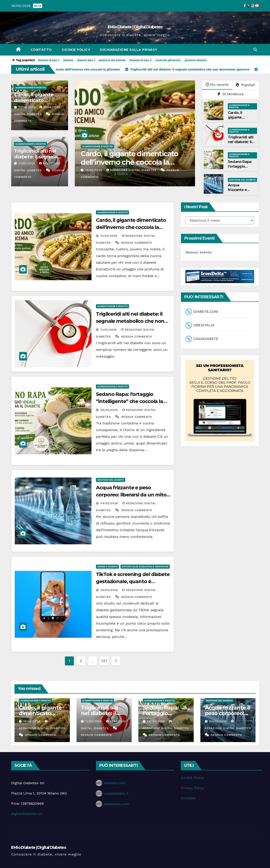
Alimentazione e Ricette (31, 87)
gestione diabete (196, 60)
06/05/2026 (110, 410)
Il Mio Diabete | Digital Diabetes (135, 27)
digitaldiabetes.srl (27, 814)
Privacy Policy (192, 788)
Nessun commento (137, 243)
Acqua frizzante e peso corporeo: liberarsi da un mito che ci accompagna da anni (131, 495)
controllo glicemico (168, 60)
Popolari (246, 85)
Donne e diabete (107, 567)
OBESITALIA (204, 325)
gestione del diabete (112, 60)
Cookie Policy (76, 50)
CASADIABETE (206, 339)
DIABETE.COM (206, 312)
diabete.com (114, 783)
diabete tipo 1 (86, 60)
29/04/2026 (110, 590)
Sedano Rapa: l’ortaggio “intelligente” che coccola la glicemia (129, 401)
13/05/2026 (28, 107)
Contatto (41, 50)
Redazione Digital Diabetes (132, 170)
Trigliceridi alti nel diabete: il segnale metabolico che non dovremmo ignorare (130, 321)
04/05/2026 (110, 503)
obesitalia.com (116, 804)
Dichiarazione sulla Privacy (129, 50)
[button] (255, 50)
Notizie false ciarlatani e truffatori (145, 567)
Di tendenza (230, 94)
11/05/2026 (27, 163)
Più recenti (217, 85)
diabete (68, 60)
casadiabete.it (116, 793)
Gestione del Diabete (242, 180)
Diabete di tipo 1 (49, 60)
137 (104, 661)
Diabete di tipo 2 (140, 60)
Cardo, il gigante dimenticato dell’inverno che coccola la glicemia (130, 162)
